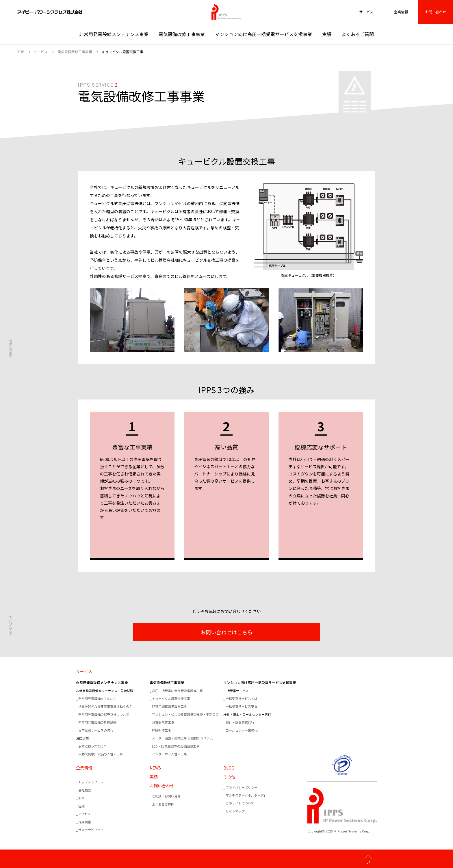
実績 (327, 34)
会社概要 (85, 790)
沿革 (81, 798)
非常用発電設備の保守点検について (104, 714)
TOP (21, 52)
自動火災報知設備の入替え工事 (101, 754)
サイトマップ (235, 811)
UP (368, 862)
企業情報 (84, 768)
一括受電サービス (236, 691)
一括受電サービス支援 (242, 706)
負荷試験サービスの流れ (96, 730)
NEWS (155, 768)
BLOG (229, 768)
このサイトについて (240, 803)
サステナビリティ (91, 830)
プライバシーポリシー (242, 787)
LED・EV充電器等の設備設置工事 (176, 746)
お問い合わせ (436, 12)
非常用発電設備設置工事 (169, 706)
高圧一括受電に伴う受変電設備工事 (177, 691)
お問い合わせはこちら (226, 632)
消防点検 (82, 738)
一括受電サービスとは (242, 698)
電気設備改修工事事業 (182, 34)
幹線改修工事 (161, 730)
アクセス (85, 814)
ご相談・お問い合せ (166, 796)
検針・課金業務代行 (240, 722)
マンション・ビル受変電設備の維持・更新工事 (185, 714)
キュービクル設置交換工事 (171, 698)
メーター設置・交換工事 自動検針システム (182, 738)
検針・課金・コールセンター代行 (247, 714)
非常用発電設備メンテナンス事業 (114, 34)
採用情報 (85, 822)
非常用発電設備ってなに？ (97, 698)
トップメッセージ (91, 782)
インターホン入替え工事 (169, 754)
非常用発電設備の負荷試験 (97, 722)
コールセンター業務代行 (243, 730)
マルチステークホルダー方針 (246, 795)
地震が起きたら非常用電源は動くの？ (105, 706)
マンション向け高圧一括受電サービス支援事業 (263, 34)
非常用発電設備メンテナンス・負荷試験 (105, 691)
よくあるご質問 (358, 34)
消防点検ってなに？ (92, 746)
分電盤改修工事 (163, 722)
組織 (81, 806)
